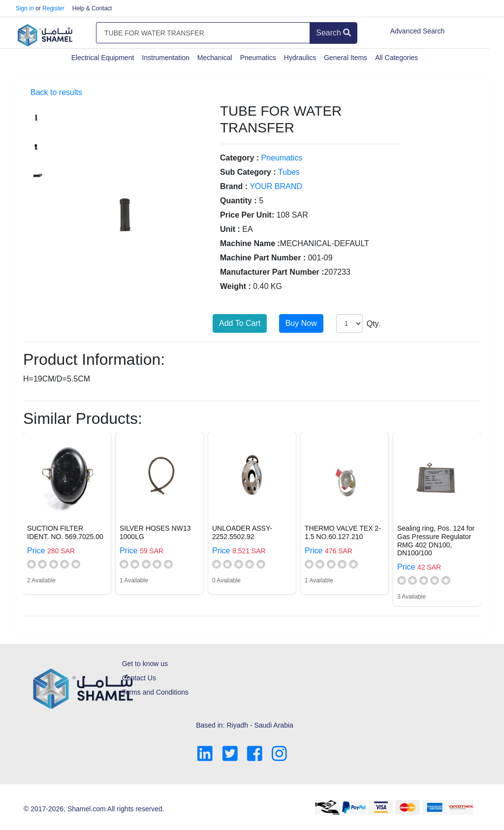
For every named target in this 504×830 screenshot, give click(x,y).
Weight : (236, 286)
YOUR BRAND (276, 186)
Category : (239, 158)
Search (333, 33)
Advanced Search (418, 31)
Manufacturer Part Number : (272, 272)
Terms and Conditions (155, 692)
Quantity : (238, 201)
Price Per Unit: (247, 215)
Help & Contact (92, 8)
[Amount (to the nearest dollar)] (203, 33)
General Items (346, 58)
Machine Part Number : (263, 258)
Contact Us (139, 678)
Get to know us (145, 664)
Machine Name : (250, 243)
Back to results (56, 92)
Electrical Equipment (103, 58)
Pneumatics (258, 58)
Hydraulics (300, 58)
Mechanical (215, 58)
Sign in (25, 8)
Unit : (230, 229)
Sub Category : (248, 172)
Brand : (234, 186)
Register (53, 8)
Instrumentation (166, 58)
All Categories (396, 58)
